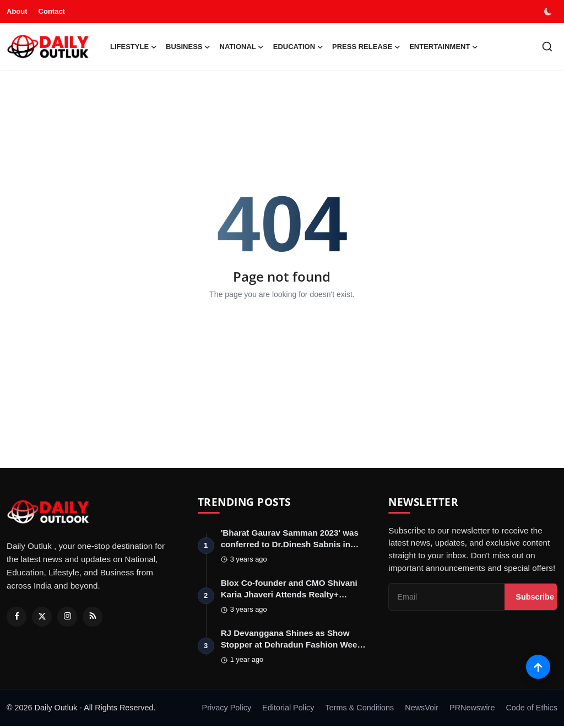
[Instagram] (67, 617)
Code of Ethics (532, 710)
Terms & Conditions (359, 710)
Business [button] (188, 47)
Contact (52, 11)
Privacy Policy (227, 710)
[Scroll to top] (538, 666)
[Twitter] (42, 617)
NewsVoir (422, 710)
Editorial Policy (288, 710)
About (17, 11)
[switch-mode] (549, 12)
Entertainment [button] (444, 47)
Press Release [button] (366, 47)
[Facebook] (17, 617)
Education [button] (298, 47)
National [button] (242, 47)
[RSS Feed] (93, 617)
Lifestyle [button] (134, 47)
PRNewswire (472, 710)
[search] (547, 47)
